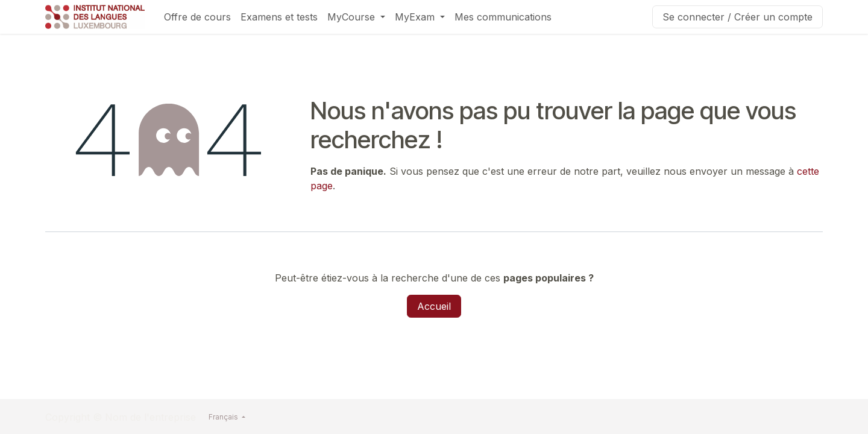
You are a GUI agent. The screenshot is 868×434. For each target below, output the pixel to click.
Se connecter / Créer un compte (737, 17)
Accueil (434, 306)
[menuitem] (197, 17)
